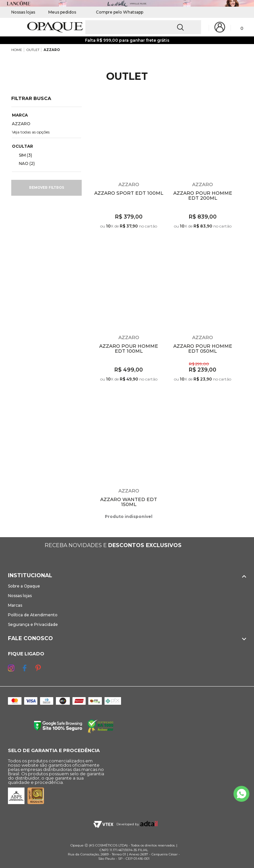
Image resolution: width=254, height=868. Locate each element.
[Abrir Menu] (16, 27)
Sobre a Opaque (24, 586)
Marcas (15, 605)
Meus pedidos (62, 12)
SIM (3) (23, 155)
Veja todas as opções (31, 132)
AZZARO (52, 50)
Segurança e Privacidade (33, 624)
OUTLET (33, 50)
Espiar (160, 105)
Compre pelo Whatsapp (116, 12)
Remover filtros (47, 188)
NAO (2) (24, 163)
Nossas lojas (23, 12)
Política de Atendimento (33, 615)
